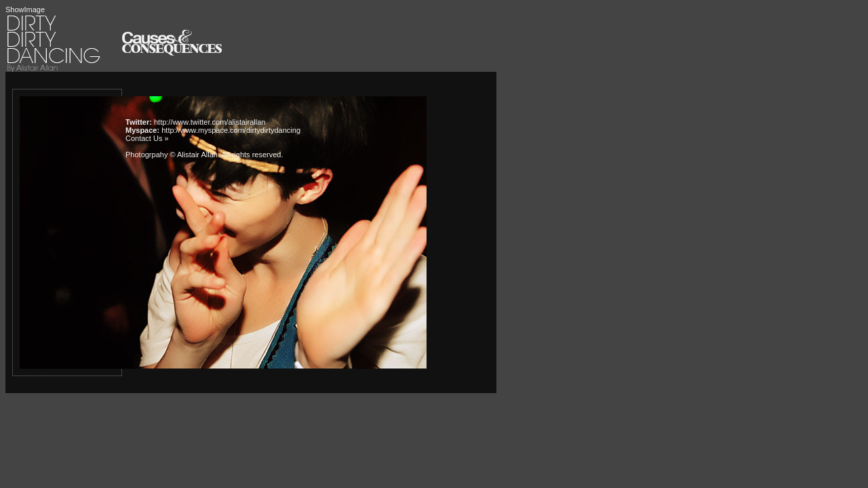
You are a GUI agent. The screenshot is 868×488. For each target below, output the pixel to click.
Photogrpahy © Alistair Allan (172, 155)
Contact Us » (147, 138)
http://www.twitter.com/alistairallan (210, 122)
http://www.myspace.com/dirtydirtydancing (231, 130)
